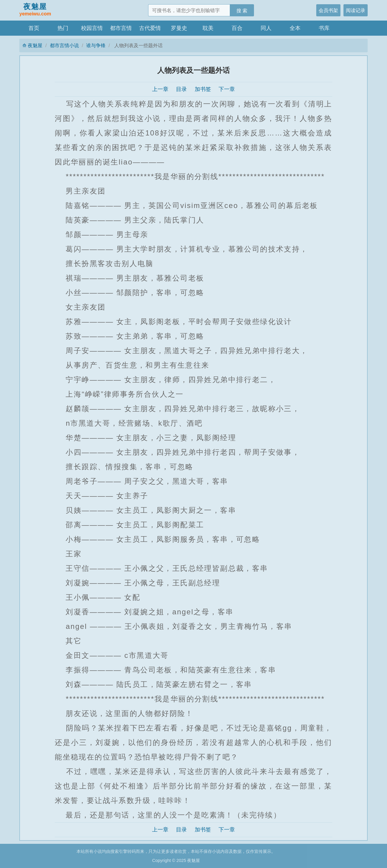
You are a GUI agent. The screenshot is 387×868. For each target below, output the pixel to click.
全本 (295, 28)
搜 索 (242, 11)
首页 (34, 28)
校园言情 (92, 28)
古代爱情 (150, 28)
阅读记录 (356, 10)
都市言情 (121, 28)
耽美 (208, 28)
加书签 (203, 89)
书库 (324, 28)
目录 (181, 89)
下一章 (227, 89)
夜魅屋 (35, 10)
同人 (266, 28)
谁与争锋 (96, 45)
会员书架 (328, 10)
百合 (237, 28)
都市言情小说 (64, 45)
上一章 (160, 89)
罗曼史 (179, 28)
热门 (63, 28)
